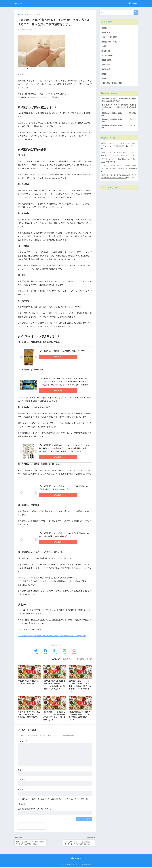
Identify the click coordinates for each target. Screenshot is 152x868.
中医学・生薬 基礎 (110, 37)
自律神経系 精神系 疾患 (112, 85)
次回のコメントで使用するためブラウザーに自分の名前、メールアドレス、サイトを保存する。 (55, 799)
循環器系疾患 (107, 61)
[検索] (136, 13)
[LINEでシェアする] (64, 651)
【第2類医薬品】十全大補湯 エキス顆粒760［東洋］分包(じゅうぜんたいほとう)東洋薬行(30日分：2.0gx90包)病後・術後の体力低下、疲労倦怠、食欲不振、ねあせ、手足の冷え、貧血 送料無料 (64, 381)
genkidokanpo (105, 151)
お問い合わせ (132, 3)
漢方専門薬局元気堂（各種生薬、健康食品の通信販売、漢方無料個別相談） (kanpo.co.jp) (54, 635)
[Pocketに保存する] (74, 651)
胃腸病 (104, 80)
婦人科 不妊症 (86, 659)
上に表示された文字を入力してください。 (35, 809)
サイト (21, 790)
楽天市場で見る (49, 356)
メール (22, 780)
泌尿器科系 (106, 70)
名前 (21, 770)
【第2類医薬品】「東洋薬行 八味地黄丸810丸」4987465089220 (64, 350)
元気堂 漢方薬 (23, 3)
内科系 (105, 47)
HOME (76, 860)
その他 (104, 28)
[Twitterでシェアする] (36, 651)
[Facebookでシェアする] (45, 651)
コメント (23, 742)
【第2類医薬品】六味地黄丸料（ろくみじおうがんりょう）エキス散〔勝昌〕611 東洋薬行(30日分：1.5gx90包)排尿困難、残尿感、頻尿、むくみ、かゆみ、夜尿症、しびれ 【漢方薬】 (64, 448)
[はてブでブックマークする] (55, 651)
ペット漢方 (106, 33)
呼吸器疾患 (106, 52)
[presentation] (31, 827)
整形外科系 (106, 66)
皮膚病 (104, 75)
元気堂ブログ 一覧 (71, 659)
